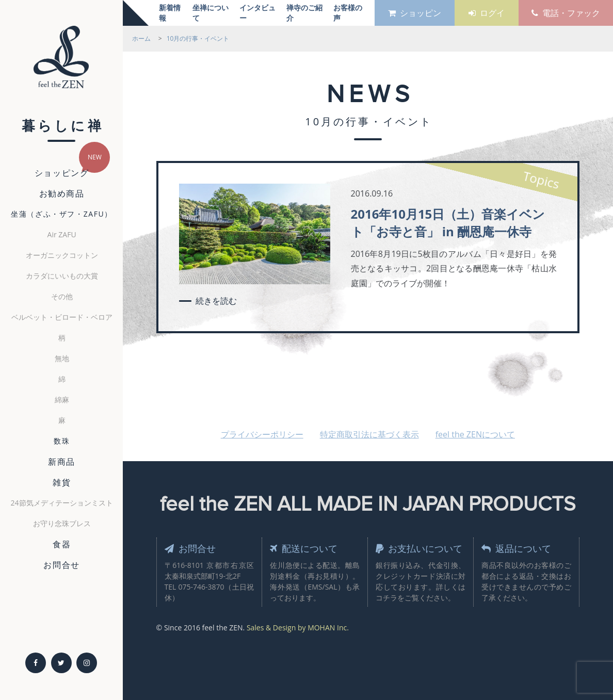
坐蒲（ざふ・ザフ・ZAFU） (62, 214)
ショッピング (62, 173)
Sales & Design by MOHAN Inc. (298, 628)
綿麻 (62, 400)
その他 (62, 296)
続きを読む (216, 301)
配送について (304, 548)
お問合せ (61, 565)
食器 (62, 544)
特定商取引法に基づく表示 (369, 434)
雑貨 (62, 482)
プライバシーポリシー (262, 434)
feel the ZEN (61, 61)
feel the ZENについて (475, 434)
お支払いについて (419, 548)
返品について (516, 548)
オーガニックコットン (62, 255)
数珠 (62, 441)
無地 (62, 358)
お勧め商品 (62, 193)
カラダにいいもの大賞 (62, 276)
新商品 (62, 462)
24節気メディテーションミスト (62, 503)
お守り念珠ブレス (62, 523)
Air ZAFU (62, 234)
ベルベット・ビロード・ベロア (62, 317)
